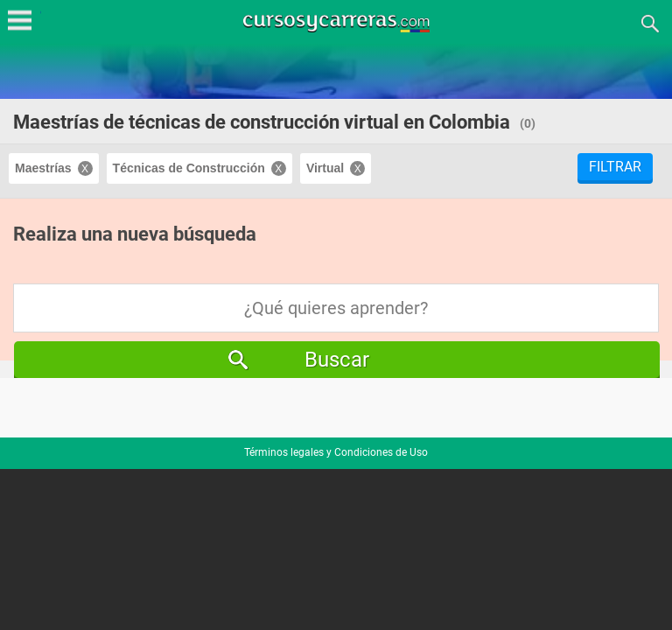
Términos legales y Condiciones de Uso (336, 452)
